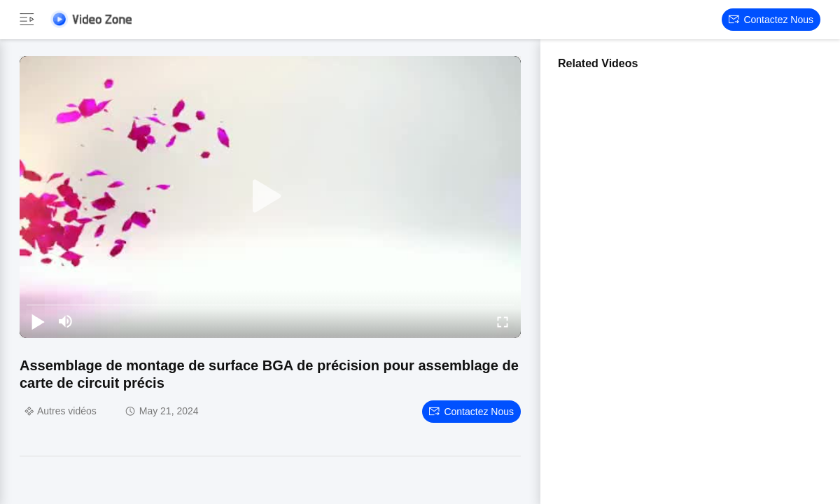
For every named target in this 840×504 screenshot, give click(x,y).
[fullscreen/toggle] (503, 321)
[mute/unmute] (66, 321)
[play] (270, 197)
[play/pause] (38, 321)
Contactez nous (771, 20)
